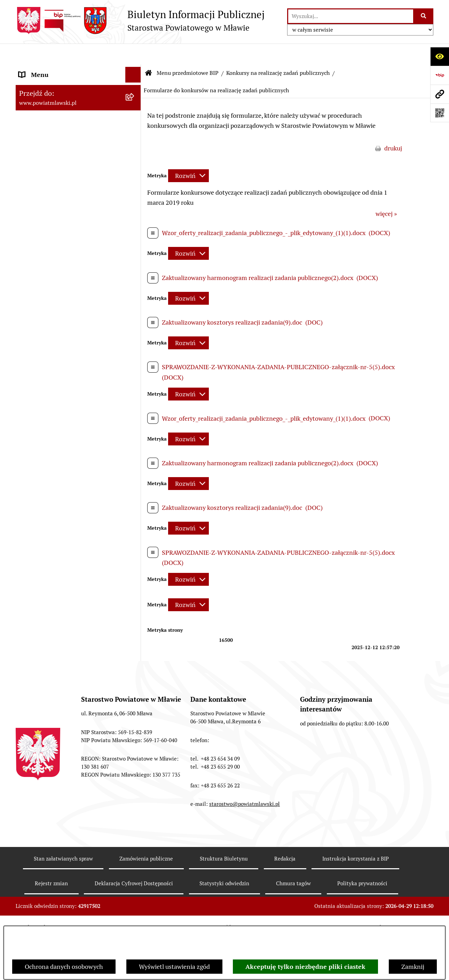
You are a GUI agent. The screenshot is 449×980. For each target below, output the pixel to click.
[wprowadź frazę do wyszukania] (351, 16)
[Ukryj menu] (133, 54)
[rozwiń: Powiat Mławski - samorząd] (135, 180)
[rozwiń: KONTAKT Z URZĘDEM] (135, 907)
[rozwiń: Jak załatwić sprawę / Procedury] (135, 785)
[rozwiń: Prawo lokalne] (135, 110)
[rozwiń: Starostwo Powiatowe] (135, 200)
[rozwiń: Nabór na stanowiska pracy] (135, 765)
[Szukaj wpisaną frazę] (424, 16)
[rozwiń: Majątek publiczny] (135, 351)
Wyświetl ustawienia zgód (174, 967)
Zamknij (413, 967)
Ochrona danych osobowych (64, 967)
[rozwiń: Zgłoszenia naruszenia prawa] (135, 846)
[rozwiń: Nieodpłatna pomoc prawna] (135, 826)
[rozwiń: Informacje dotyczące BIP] (135, 886)
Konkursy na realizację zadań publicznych (278, 52)
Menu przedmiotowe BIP (188, 52)
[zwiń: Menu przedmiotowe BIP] (135, 70)
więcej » (386, 193)
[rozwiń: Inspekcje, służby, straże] (135, 270)
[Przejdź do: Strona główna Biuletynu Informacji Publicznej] (149, 52)
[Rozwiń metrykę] (188, 155)
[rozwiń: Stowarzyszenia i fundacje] (135, 290)
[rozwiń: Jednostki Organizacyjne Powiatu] (135, 250)
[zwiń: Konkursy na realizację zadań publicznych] (135, 480)
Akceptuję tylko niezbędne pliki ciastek (305, 967)
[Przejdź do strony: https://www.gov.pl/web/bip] (440, 75)
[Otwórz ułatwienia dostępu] (440, 56)
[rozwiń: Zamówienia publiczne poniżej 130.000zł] (135, 400)
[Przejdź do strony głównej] (140, 21)
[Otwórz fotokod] (440, 113)
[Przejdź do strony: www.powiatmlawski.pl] (440, 94)
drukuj (393, 127)
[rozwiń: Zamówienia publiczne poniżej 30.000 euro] (135, 430)
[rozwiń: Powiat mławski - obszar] (135, 160)
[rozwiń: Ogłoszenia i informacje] (135, 460)
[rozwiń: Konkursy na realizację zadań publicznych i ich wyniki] (135, 656)
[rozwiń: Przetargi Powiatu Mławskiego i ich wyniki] (135, 371)
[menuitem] (78, 90)
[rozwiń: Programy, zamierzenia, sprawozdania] (135, 130)
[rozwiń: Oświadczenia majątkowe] (135, 310)
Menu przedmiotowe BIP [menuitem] (53, 69)
